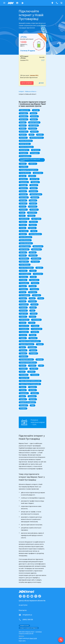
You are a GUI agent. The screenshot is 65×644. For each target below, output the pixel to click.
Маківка (23, 234)
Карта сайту (22, 641)
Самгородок (24, 320)
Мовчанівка (36, 259)
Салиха (33, 317)
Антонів (36, 110)
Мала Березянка (35, 234)
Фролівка (34, 369)
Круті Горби (36, 219)
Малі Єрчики (38, 246)
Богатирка (24, 132)
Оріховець (23, 277)
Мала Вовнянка (25, 240)
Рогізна (23, 301)
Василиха (23, 138)
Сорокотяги (24, 326)
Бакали (34, 113)
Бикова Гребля (34, 122)
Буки (32, 135)
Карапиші (35, 197)
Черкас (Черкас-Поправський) (30, 384)
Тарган (22, 347)
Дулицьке (23, 179)
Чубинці (23, 390)
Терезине (23, 350)
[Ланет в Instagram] (24, 596)
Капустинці (24, 197)
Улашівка (23, 369)
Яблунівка (23, 405)
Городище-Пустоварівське (29, 170)
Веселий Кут (24, 150)
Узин (41, 366)
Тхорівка (32, 366)
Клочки (23, 207)
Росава (33, 308)
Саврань (23, 317)
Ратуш (32, 298)
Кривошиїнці (24, 219)
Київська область (31, 91)
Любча (34, 231)
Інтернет (21, 91)
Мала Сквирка (25, 246)
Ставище (35, 326)
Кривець (31, 216)
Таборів (33, 335)
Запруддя (23, 185)
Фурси (22, 372)
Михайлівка (24, 259)
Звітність (21, 636)
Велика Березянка (37, 138)
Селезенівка (36, 320)
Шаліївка (33, 390)
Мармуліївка (36, 249)
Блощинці (33, 129)
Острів (33, 277)
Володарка (35, 153)
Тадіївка (23, 338)
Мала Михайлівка (26, 243)
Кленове (33, 204)
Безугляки (24, 119)
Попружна (34, 289)
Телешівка (32, 347)
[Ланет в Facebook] (20, 596)
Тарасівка (33, 338)
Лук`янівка (24, 231)
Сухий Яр (35, 332)
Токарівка (33, 353)
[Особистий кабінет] (17, 3)
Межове (23, 256)
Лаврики (23, 222)
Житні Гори (34, 179)
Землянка (23, 188)
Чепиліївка (24, 375)
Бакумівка (24, 116)
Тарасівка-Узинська (27, 344)
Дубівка (32, 176)
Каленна (23, 191)
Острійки (23, 280)
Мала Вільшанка (26, 237)
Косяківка (34, 210)
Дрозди (23, 176)
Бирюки (23, 126)
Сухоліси (23, 335)
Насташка (35, 262)
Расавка (23, 298)
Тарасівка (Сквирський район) (30, 341)
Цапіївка (31, 372)
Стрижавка (24, 332)
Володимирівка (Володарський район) (30, 160)
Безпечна (34, 116)
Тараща (40, 344)
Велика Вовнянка (26, 141)
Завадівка (35, 182)
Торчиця (40, 360)
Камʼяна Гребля (36, 194)
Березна (34, 119)
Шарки (22, 396)
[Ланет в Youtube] (32, 596)
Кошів (22, 213)
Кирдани (33, 200)
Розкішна (32, 301)
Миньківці (33, 256)
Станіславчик (37, 329)
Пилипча (35, 283)
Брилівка (34, 132)
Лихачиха (33, 222)
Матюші (33, 252)
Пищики (23, 286)
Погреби (33, 286)
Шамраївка (24, 393)
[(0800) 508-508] (61, 640)
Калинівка (33, 191)
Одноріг (39, 268)
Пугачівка (33, 292)
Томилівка (24, 356)
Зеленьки (34, 185)
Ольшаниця (38, 274)
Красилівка (32, 213)
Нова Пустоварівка (26, 268)
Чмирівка (32, 387)
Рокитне (34, 304)
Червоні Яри (24, 378)
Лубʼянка (32, 228)
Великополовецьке (26, 147)
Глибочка (33, 164)
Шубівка (23, 399)
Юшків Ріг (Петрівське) (27, 402)
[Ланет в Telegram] (28, 596)
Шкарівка (32, 396)
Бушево (40, 135)
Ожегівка (23, 271)
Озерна (33, 271)
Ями (32, 405)
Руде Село (23, 314)
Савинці (34, 314)
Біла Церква (34, 126)
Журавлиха (24, 182)
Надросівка (24, 262)
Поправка (23, 289)
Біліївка (23, 129)
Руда (32, 311)
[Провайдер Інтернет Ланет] (29, 592)
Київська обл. (25, 110)
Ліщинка (33, 225)
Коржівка (23, 210)
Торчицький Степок (26, 360)
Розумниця (24, 304)
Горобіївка (24, 167)
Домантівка (38, 173)
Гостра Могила (25, 173)
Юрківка (33, 399)
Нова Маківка (25, 265)
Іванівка (34, 188)
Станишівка (24, 329)
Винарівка (24, 153)
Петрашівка (24, 283)
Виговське (36, 150)
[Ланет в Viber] (36, 596)
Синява (23, 323)
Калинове (23, 194)
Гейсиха (23, 164)
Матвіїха (23, 252)
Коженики (33, 207)
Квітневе (23, 200)
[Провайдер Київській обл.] (11, 3)
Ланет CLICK (33, 638)
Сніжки (32, 323)
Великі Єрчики (25, 144)
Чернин (23, 387)
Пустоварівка (25, 295)
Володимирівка (25, 156)
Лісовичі (23, 225)
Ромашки (23, 308)
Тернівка (23, 353)
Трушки (23, 366)
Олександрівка (25, 274)
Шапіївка (35, 393)
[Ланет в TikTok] (40, 596)
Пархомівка (34, 280)
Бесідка (23, 122)
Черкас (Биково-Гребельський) (30, 381)
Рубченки (23, 311)
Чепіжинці (35, 375)
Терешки (33, 350)
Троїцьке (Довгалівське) (28, 363)
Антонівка (23, 113)
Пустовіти (36, 295)
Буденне (23, 135)
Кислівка (23, 204)
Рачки (41, 298)
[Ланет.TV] (23, 3)
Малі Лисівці (24, 249)
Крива (22, 216)
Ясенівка (23, 408)
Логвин (23, 228)
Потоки (23, 292)
